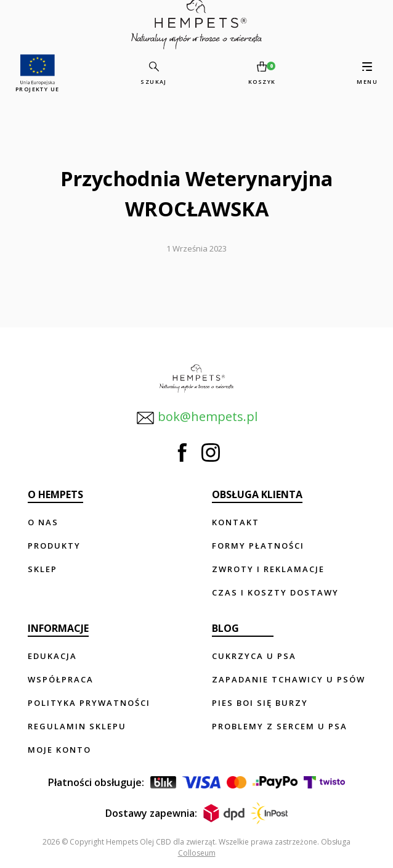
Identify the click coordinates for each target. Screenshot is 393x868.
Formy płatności (258, 546)
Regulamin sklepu (77, 726)
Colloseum (197, 853)
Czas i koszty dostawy (275, 592)
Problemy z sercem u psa (280, 726)
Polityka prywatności (89, 703)
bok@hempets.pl (197, 418)
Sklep (43, 569)
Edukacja (52, 656)
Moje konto (59, 750)
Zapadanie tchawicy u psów (289, 679)
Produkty (54, 546)
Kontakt (236, 522)
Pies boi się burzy (260, 703)
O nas (43, 522)
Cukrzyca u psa (254, 656)
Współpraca (61, 679)
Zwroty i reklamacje (268, 569)
